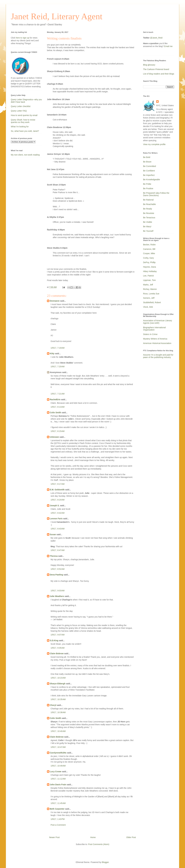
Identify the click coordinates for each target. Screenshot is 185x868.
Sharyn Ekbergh (58, 684)
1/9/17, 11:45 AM (58, 803)
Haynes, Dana (150, 267)
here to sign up (23, 38)
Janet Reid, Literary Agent (57, 16)
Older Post (131, 837)
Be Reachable (149, 204)
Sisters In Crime (150, 334)
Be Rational (148, 200)
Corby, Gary (148, 258)
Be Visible (148, 222)
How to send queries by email (24, 115)
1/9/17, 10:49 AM (58, 766)
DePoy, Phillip (149, 262)
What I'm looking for (20, 127)
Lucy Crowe (56, 772)
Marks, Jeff (148, 285)
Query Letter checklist (21, 106)
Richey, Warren (150, 289)
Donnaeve (55, 301)
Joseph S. (55, 506)
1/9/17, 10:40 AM (58, 731)
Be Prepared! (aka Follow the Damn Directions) (156, 194)
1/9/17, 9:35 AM (58, 648)
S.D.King (54, 640)
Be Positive (148, 188)
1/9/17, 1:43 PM (58, 819)
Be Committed (150, 166)
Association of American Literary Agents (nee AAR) (158, 322)
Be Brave (147, 162)
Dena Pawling (56, 575)
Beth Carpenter (57, 809)
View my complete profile (154, 144)
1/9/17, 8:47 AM (58, 550)
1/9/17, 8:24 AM (58, 500)
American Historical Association (157, 343)
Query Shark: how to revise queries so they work (23, 121)
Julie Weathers (57, 596)
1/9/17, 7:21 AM (58, 394)
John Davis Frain (58, 785)
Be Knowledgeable (152, 180)
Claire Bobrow (57, 653)
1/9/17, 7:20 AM (58, 367)
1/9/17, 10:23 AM (58, 678)
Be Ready (147, 209)
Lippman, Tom (149, 280)
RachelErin (55, 400)
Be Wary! (147, 227)
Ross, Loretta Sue (151, 294)
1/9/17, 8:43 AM (58, 529)
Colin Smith (55, 413)
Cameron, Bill (149, 249)
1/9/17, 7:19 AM (58, 348)
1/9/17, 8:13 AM (58, 407)
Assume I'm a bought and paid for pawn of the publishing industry (158, 356)
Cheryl (53, 705)
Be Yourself (148, 231)
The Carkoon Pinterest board (156, 69)
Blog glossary (149, 65)
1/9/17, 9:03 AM (58, 591)
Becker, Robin (149, 245)
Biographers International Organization (154, 329)
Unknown (54, 437)
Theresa (54, 556)
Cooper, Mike (149, 253)
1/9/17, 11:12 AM (58, 779)
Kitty (52, 354)
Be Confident (149, 171)
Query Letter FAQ (19, 111)
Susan (53, 534)
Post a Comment (58, 825)
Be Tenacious (149, 218)
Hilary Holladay (150, 271)
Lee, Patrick (148, 276)
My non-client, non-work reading (25, 155)
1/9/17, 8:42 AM (58, 513)
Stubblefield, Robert (152, 302)
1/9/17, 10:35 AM (58, 699)
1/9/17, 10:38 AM (58, 712)
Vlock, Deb (148, 307)
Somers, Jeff (149, 298)
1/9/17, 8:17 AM (58, 484)
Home (93, 837)
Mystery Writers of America (155, 339)
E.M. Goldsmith (57, 490)
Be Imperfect (149, 175)
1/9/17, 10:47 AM (58, 747)
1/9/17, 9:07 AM (58, 635)
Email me (168, 46)
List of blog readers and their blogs (159, 74)
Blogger (105, 862)
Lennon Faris (56, 519)
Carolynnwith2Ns (58, 753)
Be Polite (147, 184)
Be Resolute (149, 213)
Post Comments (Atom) (99, 844)
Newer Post (54, 837)
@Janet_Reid (156, 38)
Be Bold (147, 157)
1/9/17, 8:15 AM (58, 431)
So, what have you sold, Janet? (25, 131)
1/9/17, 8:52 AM (58, 569)
